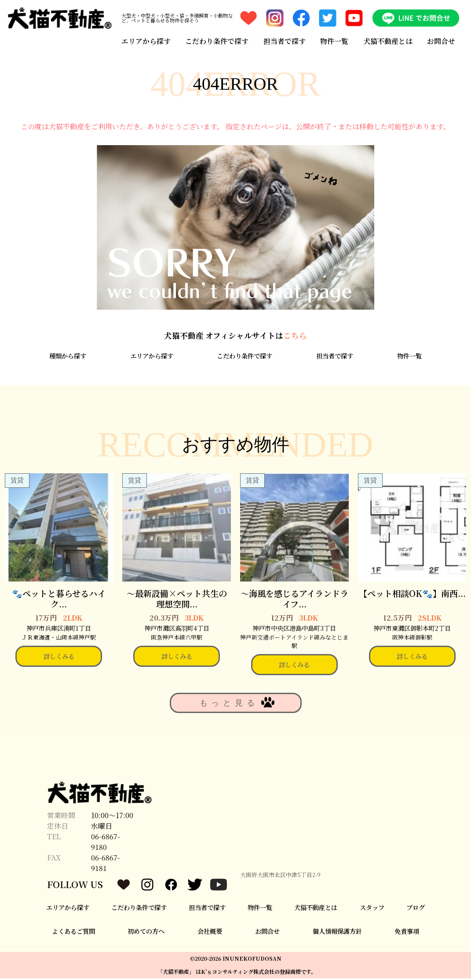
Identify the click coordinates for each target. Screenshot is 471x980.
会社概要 (210, 933)
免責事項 (407, 933)
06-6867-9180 (106, 843)
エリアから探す (146, 41)
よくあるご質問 (73, 933)
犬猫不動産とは (388, 41)
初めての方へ (146, 933)
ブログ (416, 909)
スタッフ (372, 909)
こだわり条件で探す (217, 41)
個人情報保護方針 (337, 933)
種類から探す (68, 357)
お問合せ (442, 41)
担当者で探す (285, 41)
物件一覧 (334, 41)
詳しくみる (59, 658)
